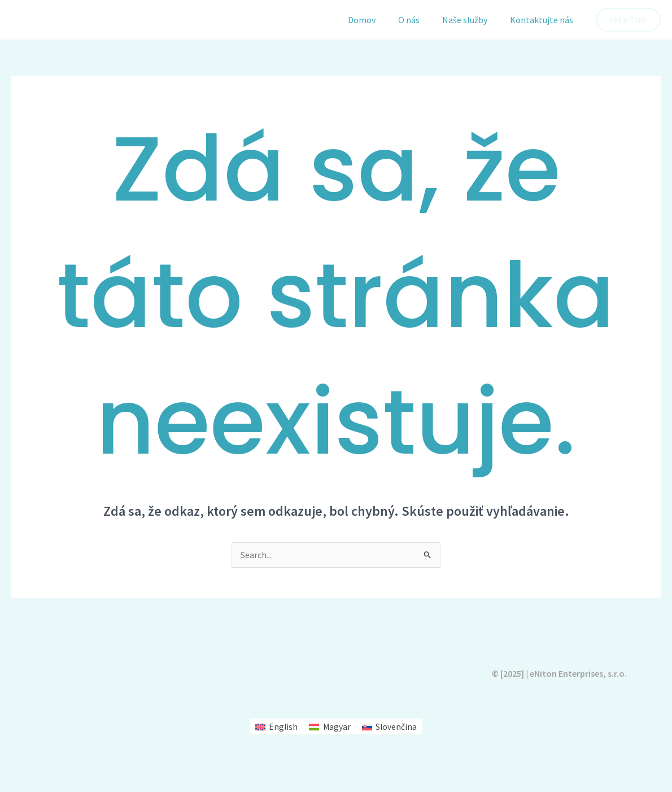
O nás (420, 20)
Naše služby (472, 20)
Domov (378, 20)
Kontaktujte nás (544, 20)
